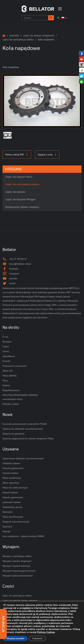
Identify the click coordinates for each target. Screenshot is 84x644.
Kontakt (6, 361)
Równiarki (7, 512)
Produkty (14, 35)
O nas (5, 337)
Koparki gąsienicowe (13, 497)
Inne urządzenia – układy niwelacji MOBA (23, 536)
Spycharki (7, 526)
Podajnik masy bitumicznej (16, 522)
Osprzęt (6, 531)
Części (6, 346)
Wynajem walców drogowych (17, 561)
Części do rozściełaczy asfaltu (18, 39)
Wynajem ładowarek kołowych (18, 576)
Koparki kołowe (10, 492)
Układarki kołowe (11, 463)
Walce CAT (8, 371)
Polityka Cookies (11, 404)
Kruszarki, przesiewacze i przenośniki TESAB (24, 424)
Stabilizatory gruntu (12, 507)
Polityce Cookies (46, 632)
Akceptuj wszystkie (15, 638)
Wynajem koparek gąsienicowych (19, 571)
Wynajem (7, 342)
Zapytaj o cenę (47, 155)
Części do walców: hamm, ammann (20, 600)
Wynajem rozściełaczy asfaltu (17, 556)
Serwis (6, 351)
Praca (5, 380)
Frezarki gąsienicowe (13, 468)
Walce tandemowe (12, 478)
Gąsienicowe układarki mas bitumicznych (23, 458)
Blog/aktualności (11, 390)
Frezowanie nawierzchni (15, 366)
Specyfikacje (9, 356)
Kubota (6, 385)
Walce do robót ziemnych (15, 488)
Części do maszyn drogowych (39, 35)
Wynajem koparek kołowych (16, 566)
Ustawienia (37, 638)
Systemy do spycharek (14, 434)
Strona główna (4, 36)
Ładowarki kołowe (12, 502)
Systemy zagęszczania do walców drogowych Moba (28, 438)
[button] (51, 18)
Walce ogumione (11, 483)
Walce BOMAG (10, 376)
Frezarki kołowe (10, 473)
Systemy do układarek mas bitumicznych (23, 429)
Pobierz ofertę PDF (17, 155)
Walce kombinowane (13, 517)
